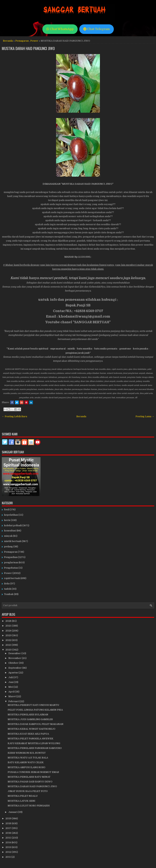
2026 (9, 621)
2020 (9, 650)
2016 (9, 833)
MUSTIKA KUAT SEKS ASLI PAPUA (28, 734)
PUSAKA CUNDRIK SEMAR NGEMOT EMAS (33, 772)
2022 (9, 640)
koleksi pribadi (13, 525)
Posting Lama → (145, 416)
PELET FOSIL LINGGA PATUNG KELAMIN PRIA (35, 710)
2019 (9, 818)
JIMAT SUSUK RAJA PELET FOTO (28, 791)
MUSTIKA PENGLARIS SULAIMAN (28, 715)
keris (7, 520)
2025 (9, 626)
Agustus (13, 673)
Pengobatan (11, 568)
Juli (11, 677)
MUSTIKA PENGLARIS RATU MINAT (29, 777)
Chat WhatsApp (60, 29)
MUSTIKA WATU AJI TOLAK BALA (28, 758)
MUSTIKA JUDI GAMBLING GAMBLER (30, 719)
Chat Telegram (97, 29)
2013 (9, 847)
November (15, 658)
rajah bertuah (12, 578)
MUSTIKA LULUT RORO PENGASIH (29, 806)
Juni (11, 682)
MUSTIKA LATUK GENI (21, 801)
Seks (7, 584)
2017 (9, 828)
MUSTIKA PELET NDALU (23, 796)
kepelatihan (11, 515)
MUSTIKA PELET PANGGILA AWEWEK (31, 739)
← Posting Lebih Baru (14, 416)
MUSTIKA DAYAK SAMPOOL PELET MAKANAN (36, 724)
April (12, 692)
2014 (8, 842)
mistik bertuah (13, 541)
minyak (8, 536)
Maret (12, 696)
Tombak (9, 594)
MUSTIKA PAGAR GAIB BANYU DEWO (30, 782)
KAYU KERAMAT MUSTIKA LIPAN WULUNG (34, 743)
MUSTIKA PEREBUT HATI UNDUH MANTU (33, 705)
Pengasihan (11, 557)
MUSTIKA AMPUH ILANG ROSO (26, 767)
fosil (7, 509)
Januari (13, 812)
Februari (14, 701)
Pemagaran (22, 41)
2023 (9, 635)
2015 (9, 838)
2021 (9, 645)
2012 (9, 852)
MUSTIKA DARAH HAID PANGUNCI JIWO (28, 48)
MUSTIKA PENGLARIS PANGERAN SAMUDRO (35, 748)
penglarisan (11, 562)
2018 (9, 823)
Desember (15, 653)
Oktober (14, 663)
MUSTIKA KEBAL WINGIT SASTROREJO (32, 729)
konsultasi (10, 531)
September (15, 668)
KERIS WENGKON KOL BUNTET (27, 753)
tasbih (8, 589)
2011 (8, 857)
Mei (11, 687)
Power (34, 41)
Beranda (8, 41)
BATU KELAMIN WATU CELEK (26, 762)
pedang (8, 547)
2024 (9, 631)
